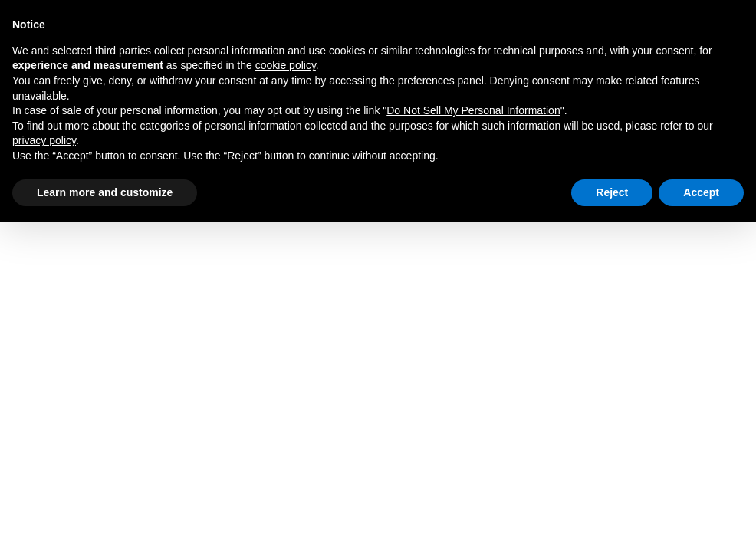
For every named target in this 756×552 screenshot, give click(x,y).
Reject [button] (612, 192)
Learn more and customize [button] (105, 192)
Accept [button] (701, 192)
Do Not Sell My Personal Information (473, 110)
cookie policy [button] (286, 65)
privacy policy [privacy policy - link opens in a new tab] (44, 140)
